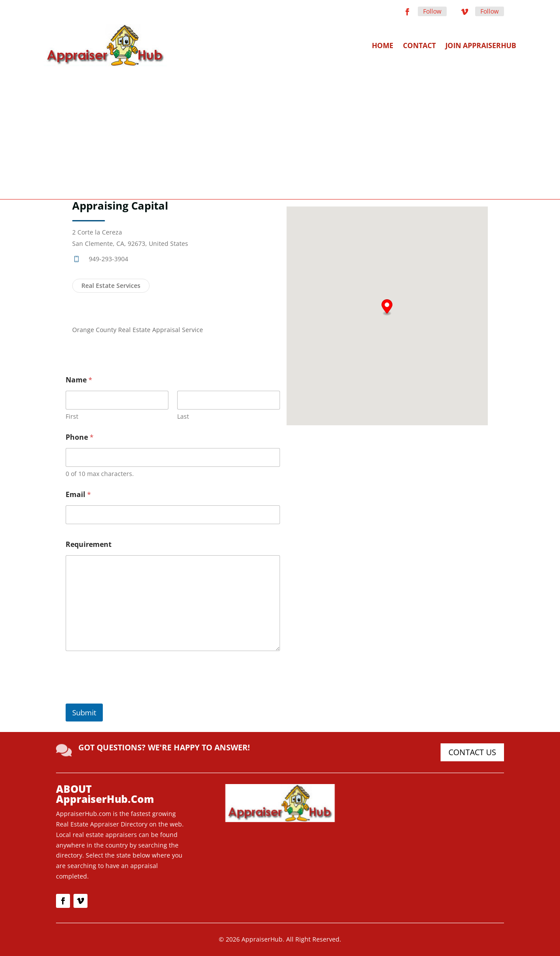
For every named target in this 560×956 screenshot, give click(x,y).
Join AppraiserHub (481, 46)
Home (383, 46)
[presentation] (132, 698)
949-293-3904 (108, 259)
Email (78, 495)
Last (183, 416)
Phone (80, 437)
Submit (84, 713)
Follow (432, 11)
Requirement (89, 545)
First (72, 416)
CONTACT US (472, 752)
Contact (419, 46)
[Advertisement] (280, 132)
